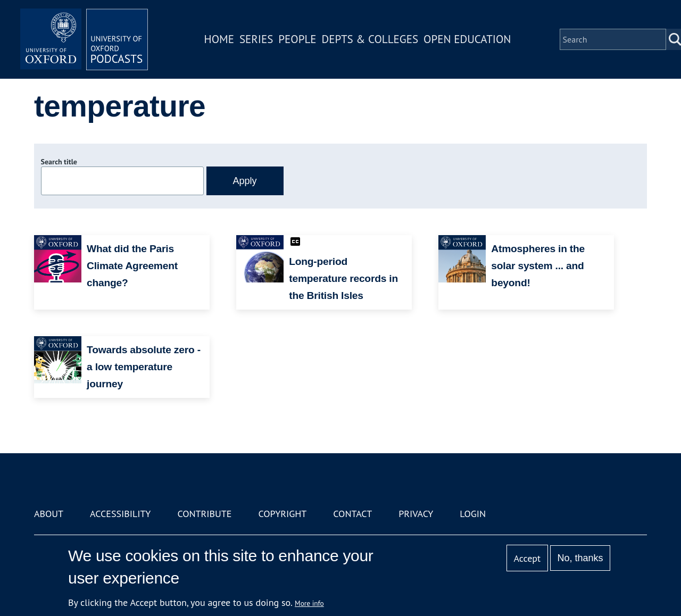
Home (219, 39)
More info (309, 603)
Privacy (416, 514)
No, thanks (580, 558)
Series (256, 39)
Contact (352, 514)
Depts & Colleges (370, 39)
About (49, 514)
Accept (527, 558)
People (297, 39)
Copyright (282, 514)
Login (473, 514)
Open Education (467, 39)
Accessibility (120, 514)
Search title (59, 162)
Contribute (204, 514)
